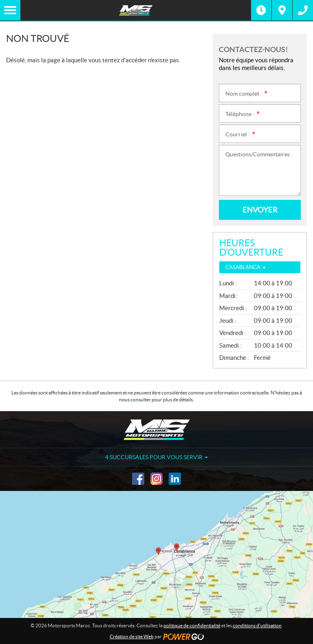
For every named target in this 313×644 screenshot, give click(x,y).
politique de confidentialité (192, 625)
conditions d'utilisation (257, 625)
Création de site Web (132, 636)
